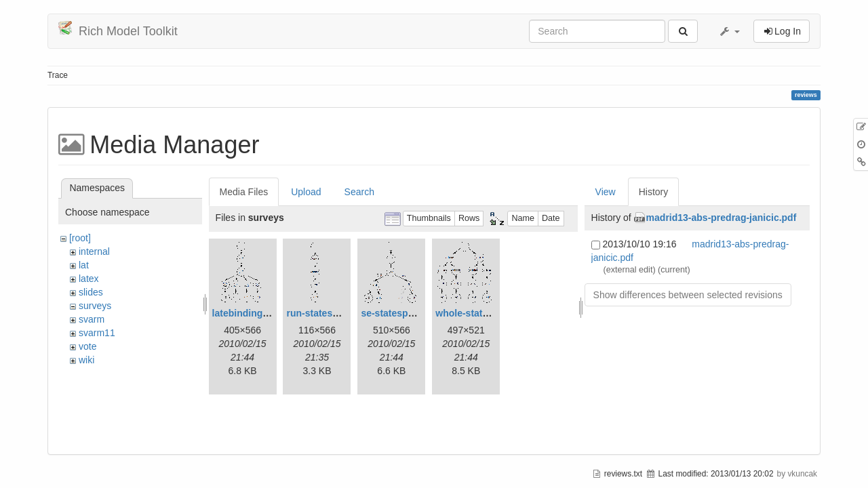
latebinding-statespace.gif (271, 313)
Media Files (244, 192)
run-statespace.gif (327, 313)
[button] (729, 31)
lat (84, 265)
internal (94, 251)
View (606, 192)
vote (87, 346)
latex (89, 279)
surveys (95, 306)
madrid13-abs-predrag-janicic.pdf (722, 218)
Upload (306, 192)
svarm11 (97, 333)
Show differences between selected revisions (688, 295)
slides (91, 292)
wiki (86, 360)
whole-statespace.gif (482, 313)
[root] (80, 238)
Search (359, 192)
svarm (92, 319)
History (654, 192)
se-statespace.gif (399, 313)
